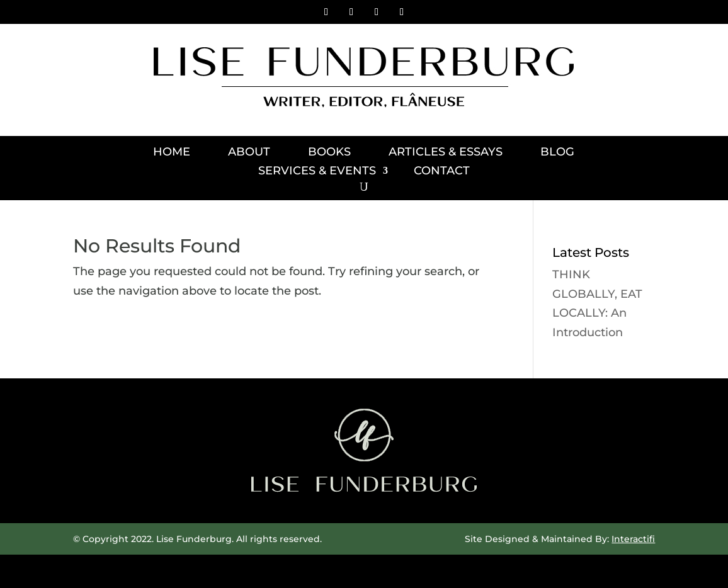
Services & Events (317, 172)
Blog (557, 153)
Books (329, 153)
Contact (442, 172)
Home (172, 153)
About (249, 153)
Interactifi (633, 539)
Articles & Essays (446, 153)
